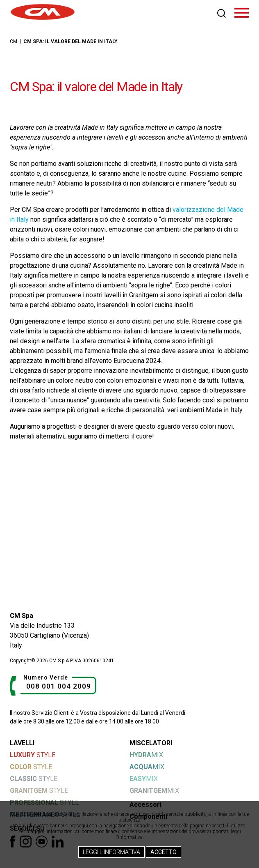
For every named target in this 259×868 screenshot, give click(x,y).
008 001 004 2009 (59, 686)
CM (14, 41)
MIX (146, 755)
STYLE (33, 755)
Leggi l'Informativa (111, 852)
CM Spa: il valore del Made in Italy (70, 41)
